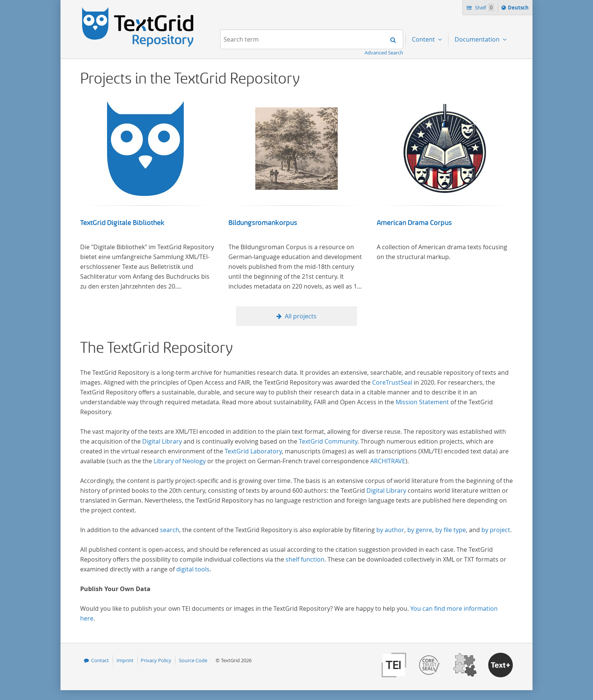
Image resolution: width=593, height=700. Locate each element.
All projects (301, 316)
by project (496, 530)
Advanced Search (384, 53)
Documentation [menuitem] (478, 39)
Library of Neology (180, 461)
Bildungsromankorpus (263, 223)
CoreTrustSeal (392, 382)
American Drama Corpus (414, 223)
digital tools (193, 569)
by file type (451, 530)
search (170, 530)
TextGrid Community (328, 441)
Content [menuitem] (424, 39)
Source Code (193, 660)
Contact (100, 660)
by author (390, 530)
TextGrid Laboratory (253, 451)
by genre (420, 530)
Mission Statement (422, 402)
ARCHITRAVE (388, 461)
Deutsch (519, 9)
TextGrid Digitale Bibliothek (122, 223)
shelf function (305, 559)
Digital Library (162, 441)
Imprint (125, 660)
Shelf (484, 7)
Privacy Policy (156, 660)
